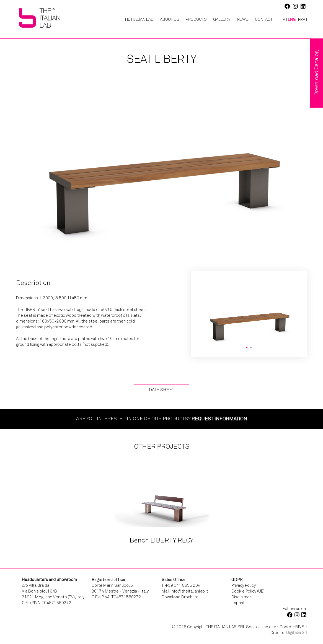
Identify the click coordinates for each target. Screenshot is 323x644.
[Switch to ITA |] (282, 20)
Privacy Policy (244, 585)
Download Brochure (180, 597)
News (243, 19)
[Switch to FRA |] (303, 20)
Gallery (222, 19)
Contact (264, 19)
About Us (170, 19)
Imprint (238, 603)
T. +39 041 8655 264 (181, 585)
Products (196, 19)
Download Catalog (316, 73)
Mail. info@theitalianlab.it (185, 591)
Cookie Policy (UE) (248, 591)
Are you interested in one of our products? (162, 419)
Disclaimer (241, 597)
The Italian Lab (138, 19)
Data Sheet (162, 390)
